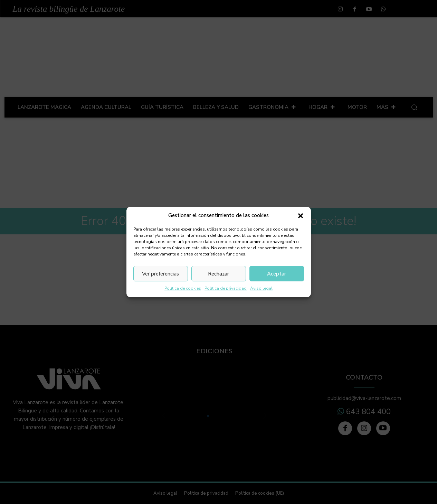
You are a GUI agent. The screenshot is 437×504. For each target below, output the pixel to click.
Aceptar (277, 274)
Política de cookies (183, 288)
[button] (301, 216)
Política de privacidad (226, 288)
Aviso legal (261, 288)
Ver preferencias (160, 274)
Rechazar (218, 274)
